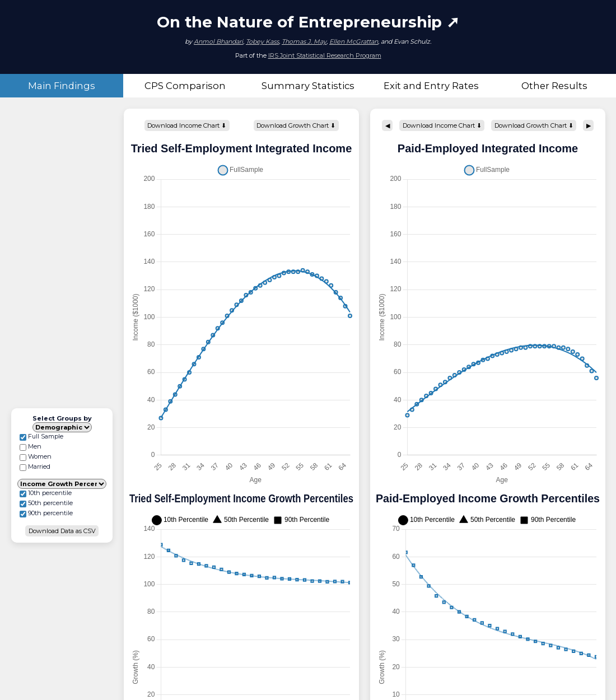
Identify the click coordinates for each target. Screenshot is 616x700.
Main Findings (62, 86)
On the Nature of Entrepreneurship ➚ (308, 22)
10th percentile (46, 493)
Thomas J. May (304, 41)
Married (35, 467)
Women (36, 457)
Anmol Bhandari (218, 41)
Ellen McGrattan (354, 41)
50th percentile (46, 503)
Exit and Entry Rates (431, 86)
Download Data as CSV (62, 531)
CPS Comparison (185, 86)
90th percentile (46, 513)
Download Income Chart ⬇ (187, 125)
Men (31, 447)
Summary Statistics (308, 86)
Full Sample (41, 437)
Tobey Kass (262, 41)
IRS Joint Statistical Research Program (325, 55)
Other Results (554, 86)
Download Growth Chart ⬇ (296, 125)
